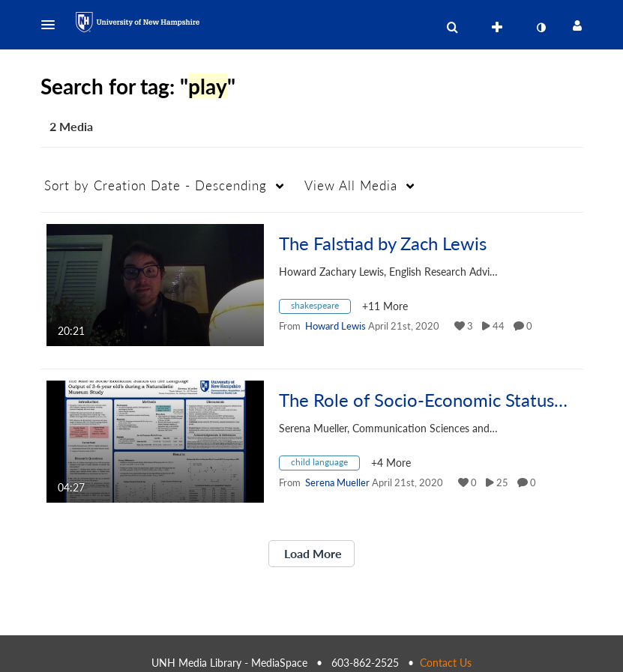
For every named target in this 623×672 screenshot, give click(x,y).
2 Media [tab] (71, 126)
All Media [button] (351, 185)
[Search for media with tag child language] (325, 465)
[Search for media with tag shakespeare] (320, 308)
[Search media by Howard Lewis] (335, 326)
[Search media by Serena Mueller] (337, 482)
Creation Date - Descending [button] (156, 185)
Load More (311, 553)
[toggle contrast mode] (541, 28)
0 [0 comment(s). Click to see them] (532, 326)
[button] (52, 25)
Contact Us (446, 663)
